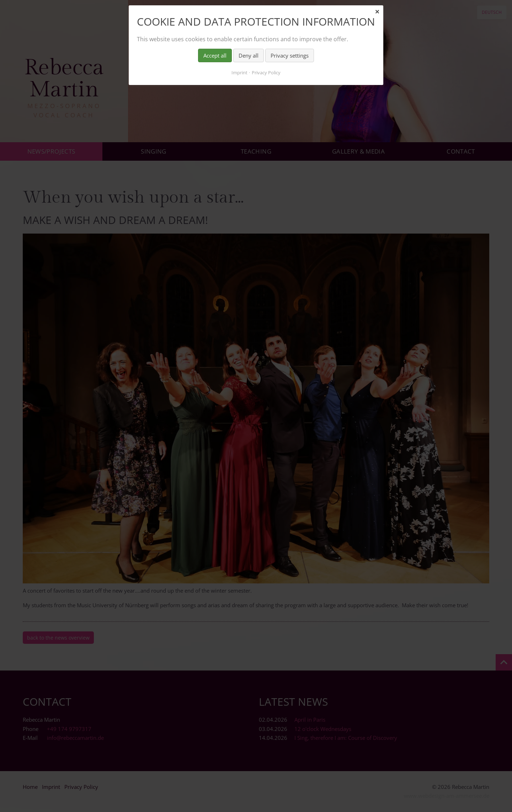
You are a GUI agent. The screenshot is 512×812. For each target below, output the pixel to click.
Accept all (215, 55)
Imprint (239, 73)
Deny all (249, 55)
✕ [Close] (377, 12)
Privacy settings (290, 55)
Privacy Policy (266, 73)
